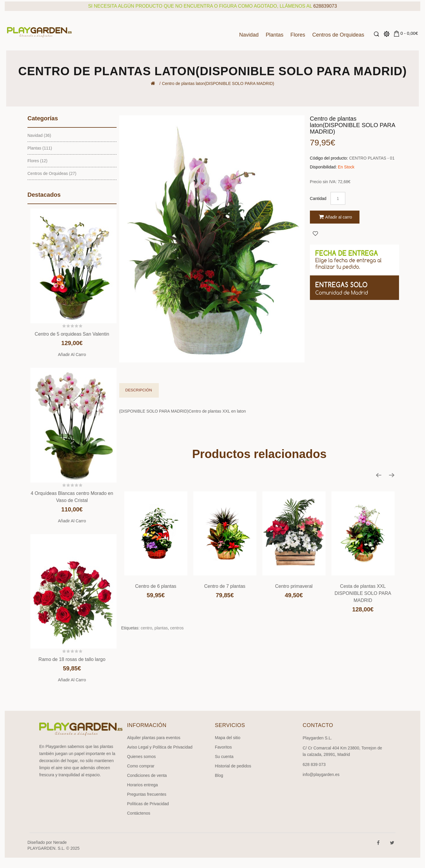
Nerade (60, 842)
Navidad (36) (39, 135)
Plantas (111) (40, 148)
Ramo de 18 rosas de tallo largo (72, 659)
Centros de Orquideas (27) (52, 173)
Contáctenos (139, 813)
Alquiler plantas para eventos (154, 738)
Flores (298, 35)
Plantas (274, 35)
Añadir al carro (72, 355)
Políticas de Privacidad (148, 804)
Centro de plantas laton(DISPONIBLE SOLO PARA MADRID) (218, 83)
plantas (161, 628)
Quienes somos (142, 757)
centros (177, 628)
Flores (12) (37, 161)
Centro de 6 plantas (156, 586)
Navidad (249, 35)
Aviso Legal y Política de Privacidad (160, 747)
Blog (219, 775)
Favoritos (223, 747)
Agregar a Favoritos (315, 233)
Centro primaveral (294, 586)
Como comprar (141, 766)
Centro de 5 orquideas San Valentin (72, 334)
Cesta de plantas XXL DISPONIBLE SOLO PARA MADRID (363, 593)
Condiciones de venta (147, 775)
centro (147, 628)
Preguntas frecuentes (147, 794)
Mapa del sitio (228, 738)
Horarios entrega (143, 785)
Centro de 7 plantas (225, 586)
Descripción (139, 390)
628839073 (325, 6)
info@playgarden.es (321, 775)
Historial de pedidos (233, 766)
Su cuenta (224, 757)
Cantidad (318, 198)
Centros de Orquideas (338, 35)
